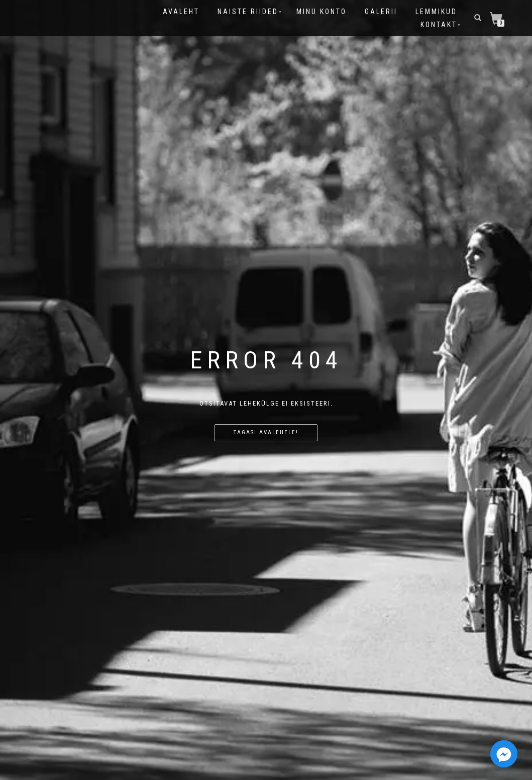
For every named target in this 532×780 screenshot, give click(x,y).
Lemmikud (436, 12)
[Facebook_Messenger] (504, 754)
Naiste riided (248, 12)
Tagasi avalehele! (266, 432)
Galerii (381, 12)
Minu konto (322, 12)
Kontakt (439, 25)
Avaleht (181, 12)
